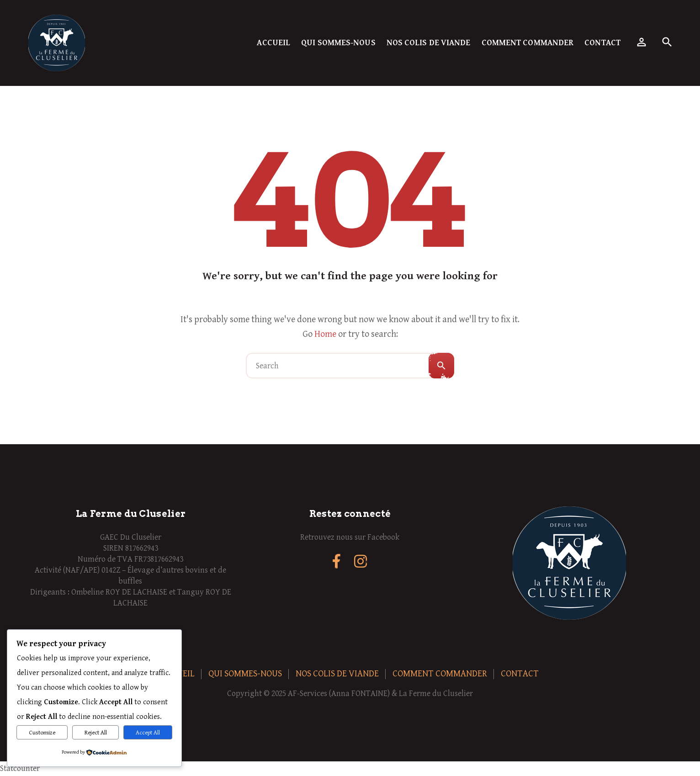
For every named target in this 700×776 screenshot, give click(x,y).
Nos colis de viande (429, 43)
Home (325, 334)
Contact (602, 43)
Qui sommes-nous (338, 43)
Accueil (273, 43)
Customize (42, 733)
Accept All (148, 733)
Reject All (96, 733)
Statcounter (20, 768)
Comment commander (528, 43)
